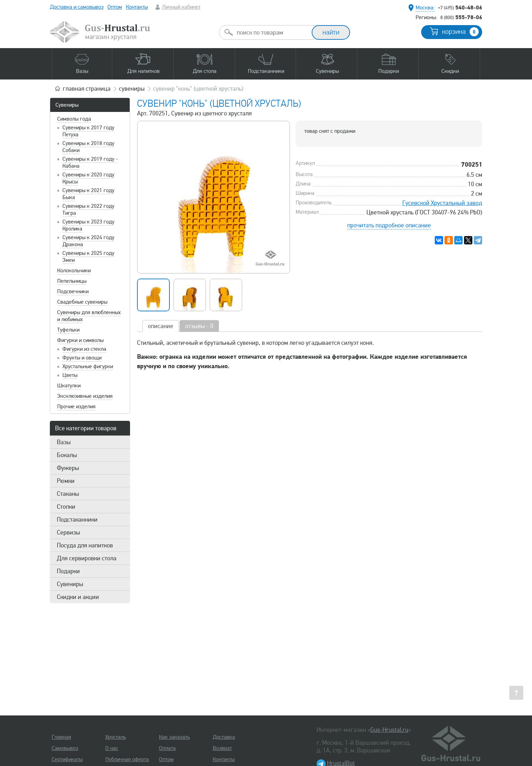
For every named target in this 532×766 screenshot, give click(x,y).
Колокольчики (74, 271)
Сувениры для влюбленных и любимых (89, 316)
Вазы (64, 442)
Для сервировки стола (87, 558)
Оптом (115, 7)
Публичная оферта (127, 759)
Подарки (68, 571)
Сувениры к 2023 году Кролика (88, 225)
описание (161, 326)
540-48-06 (460, 7)
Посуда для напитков (85, 545)
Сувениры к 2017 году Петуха (88, 131)
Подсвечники (73, 291)
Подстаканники (77, 519)
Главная (61, 737)
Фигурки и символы (80, 340)
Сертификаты (67, 759)
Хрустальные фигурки (88, 366)
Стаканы (68, 494)
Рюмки (66, 481)
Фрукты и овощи (82, 358)
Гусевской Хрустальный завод (442, 203)
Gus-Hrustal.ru (389, 730)
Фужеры (68, 468)
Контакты (137, 7)
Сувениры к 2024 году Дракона (88, 241)
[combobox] (272, 32)
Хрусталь (116, 737)
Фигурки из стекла (84, 349)
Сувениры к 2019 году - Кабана (90, 162)
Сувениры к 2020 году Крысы (88, 178)
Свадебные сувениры (82, 302)
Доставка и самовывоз (77, 7)
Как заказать (174, 737)
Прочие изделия (76, 407)
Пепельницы (72, 281)
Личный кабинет (181, 7)
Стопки (66, 507)
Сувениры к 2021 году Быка (88, 194)
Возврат (222, 748)
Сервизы (69, 532)
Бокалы (67, 455)
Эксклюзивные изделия (85, 396)
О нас (112, 748)
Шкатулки (69, 386)
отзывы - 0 (199, 326)
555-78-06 (461, 17)
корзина (460, 32)
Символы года (74, 119)
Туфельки (68, 330)
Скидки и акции (78, 597)
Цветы (70, 375)
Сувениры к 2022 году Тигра (88, 210)
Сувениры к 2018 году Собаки (88, 147)
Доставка (224, 737)
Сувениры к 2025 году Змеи (88, 257)
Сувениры (67, 105)
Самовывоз (65, 748)
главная (87, 89)
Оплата (167, 748)
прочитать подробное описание (389, 225)
